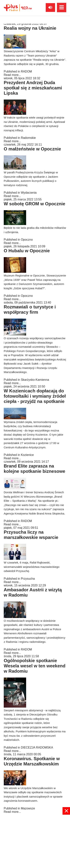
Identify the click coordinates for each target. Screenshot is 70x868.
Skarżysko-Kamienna (35, 380)
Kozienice (27, 455)
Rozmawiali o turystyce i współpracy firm (30, 309)
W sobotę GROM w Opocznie (34, 204)
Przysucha (28, 579)
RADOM (27, 71)
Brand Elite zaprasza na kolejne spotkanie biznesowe (34, 469)
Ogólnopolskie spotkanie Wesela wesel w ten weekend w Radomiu (35, 666)
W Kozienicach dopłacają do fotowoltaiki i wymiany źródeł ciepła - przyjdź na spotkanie (35, 396)
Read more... (12, 75)
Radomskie (28, 138)
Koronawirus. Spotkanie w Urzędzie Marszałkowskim (32, 761)
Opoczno (27, 240)
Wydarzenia (29, 193)
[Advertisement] (35, 841)
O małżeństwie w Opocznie (32, 149)
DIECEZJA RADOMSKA (37, 748)
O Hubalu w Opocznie (27, 251)
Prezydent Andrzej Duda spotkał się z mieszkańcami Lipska (33, 88)
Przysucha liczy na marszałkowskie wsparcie (31, 535)
